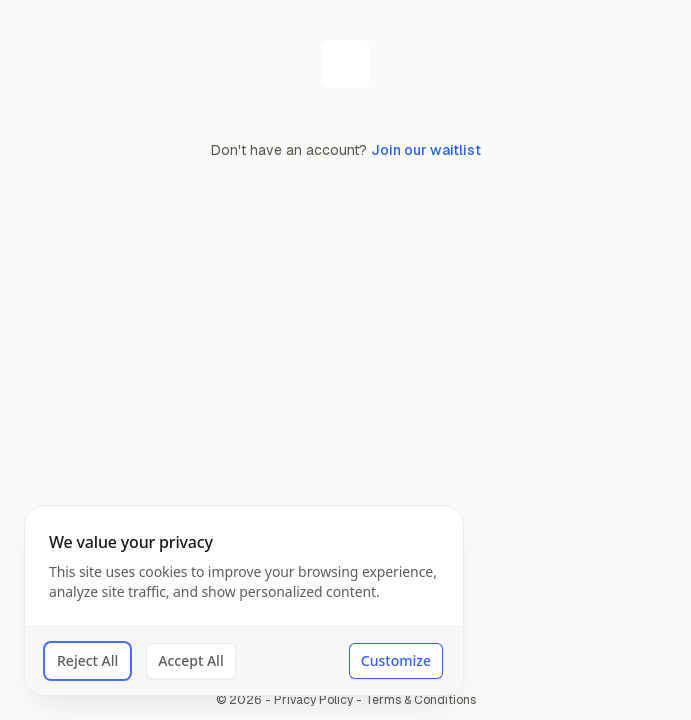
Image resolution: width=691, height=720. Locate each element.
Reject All (87, 660)
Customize (396, 660)
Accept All (190, 660)
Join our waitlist (426, 150)
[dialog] (244, 600)
